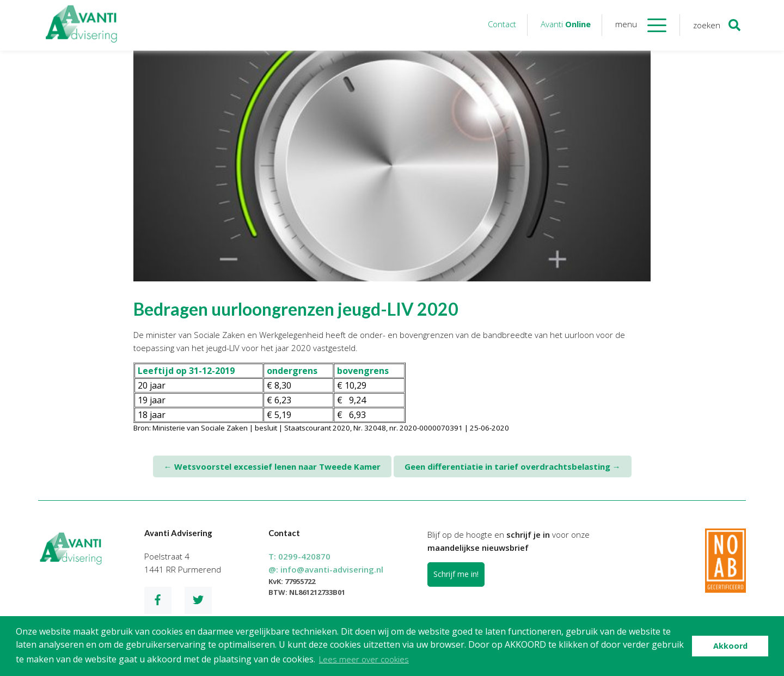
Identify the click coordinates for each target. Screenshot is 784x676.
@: (326, 569)
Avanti (566, 24)
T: (299, 556)
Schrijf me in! (456, 574)
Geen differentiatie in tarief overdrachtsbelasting (513, 466)
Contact (502, 24)
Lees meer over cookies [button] (364, 659)
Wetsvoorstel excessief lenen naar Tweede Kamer (272, 466)
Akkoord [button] (730, 646)
